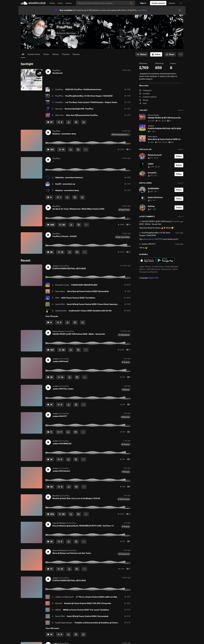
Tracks (46, 54)
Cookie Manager (171, 266)
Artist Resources (153, 269)
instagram (145, 90)
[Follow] (156, 54)
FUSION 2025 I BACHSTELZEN (84, 285)
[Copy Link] (76, 122)
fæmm (144, 100)
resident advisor (148, 97)
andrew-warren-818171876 (152, 239)
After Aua (59, 115)
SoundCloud (33, 3)
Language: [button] (149, 278)
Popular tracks (34, 54)
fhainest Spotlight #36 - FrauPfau (79, 109)
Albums (56, 54)
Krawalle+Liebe (62, 285)
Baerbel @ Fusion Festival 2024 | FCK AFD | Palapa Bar (88, 603)
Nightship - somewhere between (69, 177)
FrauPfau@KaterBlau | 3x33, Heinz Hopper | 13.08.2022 (89, 96)
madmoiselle (61, 311)
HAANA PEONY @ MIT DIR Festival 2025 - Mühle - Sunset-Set (155, 223)
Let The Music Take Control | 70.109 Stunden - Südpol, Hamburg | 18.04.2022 (98, 102)
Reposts (76, 54)
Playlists (66, 54)
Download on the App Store (147, 260)
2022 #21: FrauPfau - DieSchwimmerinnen (83, 89)
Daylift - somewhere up (65, 184)
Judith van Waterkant (64, 597)
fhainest (59, 109)
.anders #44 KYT (149, 244)
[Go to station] (142, 54)
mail (143, 103)
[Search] (105, 3)
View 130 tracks (52, 628)
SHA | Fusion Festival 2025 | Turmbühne (78, 298)
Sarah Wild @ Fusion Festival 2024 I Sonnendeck (88, 616)
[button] (181, 3)
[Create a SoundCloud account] (158, 3)
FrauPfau (59, 89)
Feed (60, 3)
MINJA (58, 610)
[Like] (50, 122)
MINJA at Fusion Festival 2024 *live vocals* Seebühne (86, 610)
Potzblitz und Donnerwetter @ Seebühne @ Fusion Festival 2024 (102, 623)
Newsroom (166, 269)
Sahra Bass (60, 291)
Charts (175, 269)
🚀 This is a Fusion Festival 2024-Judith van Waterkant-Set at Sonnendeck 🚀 (109, 597)
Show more (144, 86)
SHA (57, 298)
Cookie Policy (158, 266)
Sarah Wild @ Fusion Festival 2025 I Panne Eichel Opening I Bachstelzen (98, 304)
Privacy (148, 266)
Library (69, 3)
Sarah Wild (60, 304)
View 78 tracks (52, 316)
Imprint (142, 269)
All (23, 54)
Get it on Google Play (165, 260)
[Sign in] (143, 3)
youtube (144, 94)
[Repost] (60, 122)
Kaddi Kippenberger (64, 623)
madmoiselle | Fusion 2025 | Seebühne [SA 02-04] (90, 311)
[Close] (180, 10)
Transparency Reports (148, 272)
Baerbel (59, 603)
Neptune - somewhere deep (67, 190)
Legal (141, 266)
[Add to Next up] (84, 122)
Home (52, 3)
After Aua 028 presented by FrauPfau (82, 115)
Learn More (142, 10)
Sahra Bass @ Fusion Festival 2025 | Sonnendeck (88, 291)
